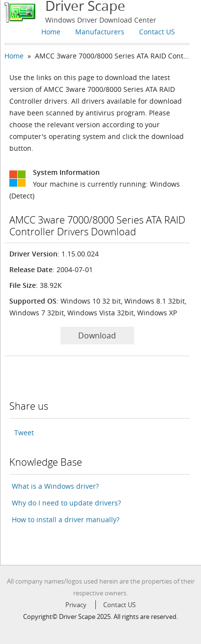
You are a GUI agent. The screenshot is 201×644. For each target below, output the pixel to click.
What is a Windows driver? (55, 486)
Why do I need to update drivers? (66, 503)
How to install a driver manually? (66, 519)
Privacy (76, 605)
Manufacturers (100, 32)
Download (97, 336)
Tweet (24, 433)
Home (51, 32)
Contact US (157, 32)
